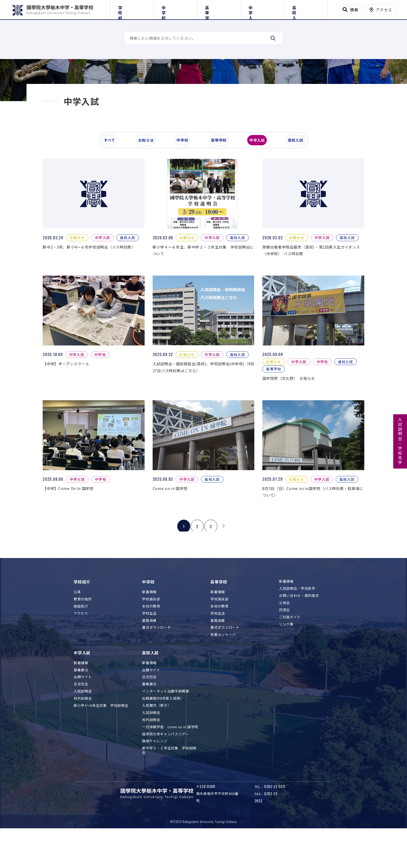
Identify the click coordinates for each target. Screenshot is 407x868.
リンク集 (286, 660)
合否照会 (81, 719)
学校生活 (149, 649)
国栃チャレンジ (155, 776)
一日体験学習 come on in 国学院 (170, 762)
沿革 (77, 627)
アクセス (81, 649)
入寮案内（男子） (156, 741)
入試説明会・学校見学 (400, 441)
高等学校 (219, 9)
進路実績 (149, 656)
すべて (113, 184)
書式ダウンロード (156, 663)
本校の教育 (151, 642)
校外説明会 (83, 734)
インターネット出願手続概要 (165, 727)
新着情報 (149, 627)
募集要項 (81, 705)
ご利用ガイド (290, 652)
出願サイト (83, 712)
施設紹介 (81, 642)
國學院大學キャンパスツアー (165, 769)
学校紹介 (132, 9)
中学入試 (263, 9)
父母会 (284, 638)
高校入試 (306, 9)
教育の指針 (83, 634)
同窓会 (284, 645)
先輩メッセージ (223, 670)
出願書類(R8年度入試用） (163, 734)
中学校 (176, 9)
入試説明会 (83, 727)
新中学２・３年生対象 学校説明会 (169, 786)
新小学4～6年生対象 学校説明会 (101, 741)
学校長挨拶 (151, 634)
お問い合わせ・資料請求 (299, 631)
